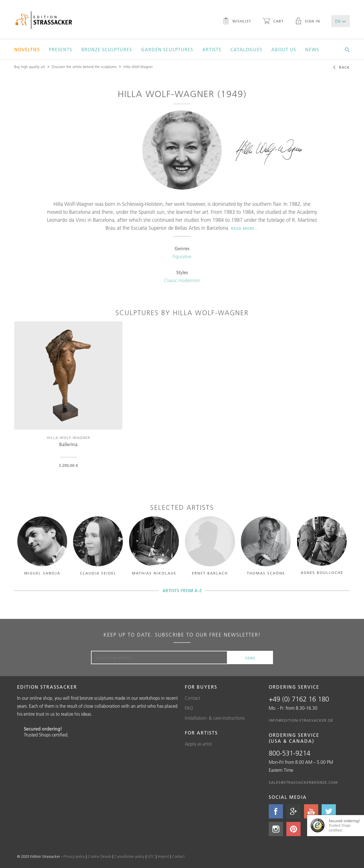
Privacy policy (74, 856)
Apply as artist (198, 744)
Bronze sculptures (107, 50)
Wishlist (237, 22)
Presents (61, 50)
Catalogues (246, 50)
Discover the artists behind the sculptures (84, 67)
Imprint (163, 856)
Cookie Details (100, 856)
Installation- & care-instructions (215, 718)
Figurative (182, 256)
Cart (273, 22)
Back (341, 68)
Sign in (307, 22)
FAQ (189, 708)
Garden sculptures (167, 50)
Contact (193, 698)
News (312, 50)
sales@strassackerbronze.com (303, 782)
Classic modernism (182, 280)
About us (284, 50)
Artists (212, 50)
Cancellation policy (129, 856)
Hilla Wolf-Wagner (138, 67)
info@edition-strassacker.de (301, 720)
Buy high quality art (30, 67)
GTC (151, 856)
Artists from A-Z (182, 591)
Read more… (245, 228)
